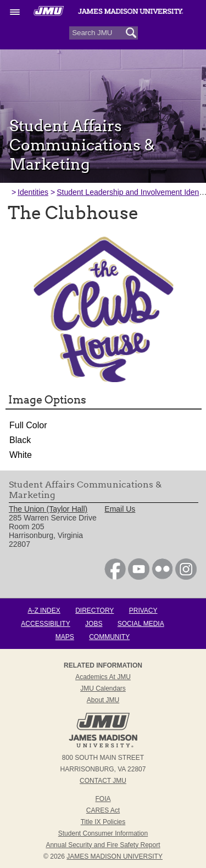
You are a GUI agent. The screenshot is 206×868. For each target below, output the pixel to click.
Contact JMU (103, 781)
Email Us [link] (120, 509)
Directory (94, 611)
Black (20, 440)
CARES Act (103, 810)
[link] (115, 577)
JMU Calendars (103, 688)
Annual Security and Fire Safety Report (103, 845)
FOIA (103, 799)
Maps (65, 637)
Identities (33, 192)
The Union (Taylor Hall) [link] (48, 509)
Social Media (141, 624)
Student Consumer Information (103, 833)
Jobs (94, 624)
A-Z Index (44, 611)
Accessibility (45, 624)
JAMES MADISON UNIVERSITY (115, 856)
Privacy (143, 611)
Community (109, 637)
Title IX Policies (103, 822)
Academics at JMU (103, 677)
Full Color (28, 425)
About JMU (103, 700)
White (21, 455)
